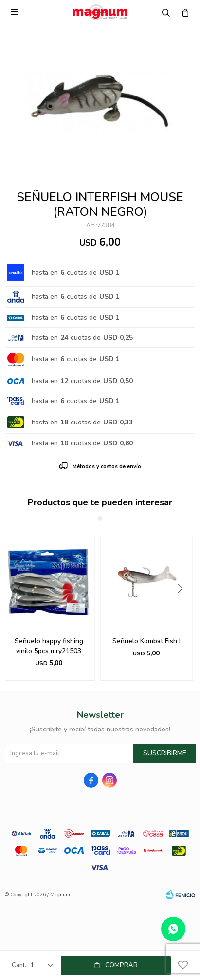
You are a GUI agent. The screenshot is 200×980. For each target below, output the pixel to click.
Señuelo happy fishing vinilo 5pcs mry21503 (146, 646)
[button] (184, 608)
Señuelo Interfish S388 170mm (49, 646)
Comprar (121, 965)
